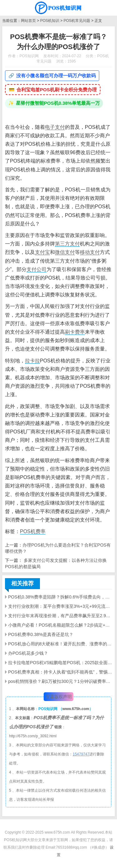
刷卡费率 (75, 332)
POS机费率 (33, 531)
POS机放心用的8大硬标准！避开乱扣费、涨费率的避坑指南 (60, 644)
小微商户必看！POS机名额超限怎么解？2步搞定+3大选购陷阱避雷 (60, 625)
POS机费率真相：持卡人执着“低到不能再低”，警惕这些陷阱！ (60, 672)
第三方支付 (67, 244)
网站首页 (28, 21)
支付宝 (42, 252)
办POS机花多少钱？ (28, 653)
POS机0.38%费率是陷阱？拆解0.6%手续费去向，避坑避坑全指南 (60, 597)
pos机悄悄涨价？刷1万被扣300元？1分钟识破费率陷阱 (60, 681)
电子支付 (55, 127)
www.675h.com (76, 709)
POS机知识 (50, 21)
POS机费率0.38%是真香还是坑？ (41, 634)
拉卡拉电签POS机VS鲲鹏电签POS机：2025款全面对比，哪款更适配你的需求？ (60, 663)
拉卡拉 (32, 361)
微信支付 (65, 252)
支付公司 (37, 269)
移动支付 (90, 252)
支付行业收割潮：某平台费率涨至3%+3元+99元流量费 (60, 606)
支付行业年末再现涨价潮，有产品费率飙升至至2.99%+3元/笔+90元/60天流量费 (60, 616)
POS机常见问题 (77, 21)
